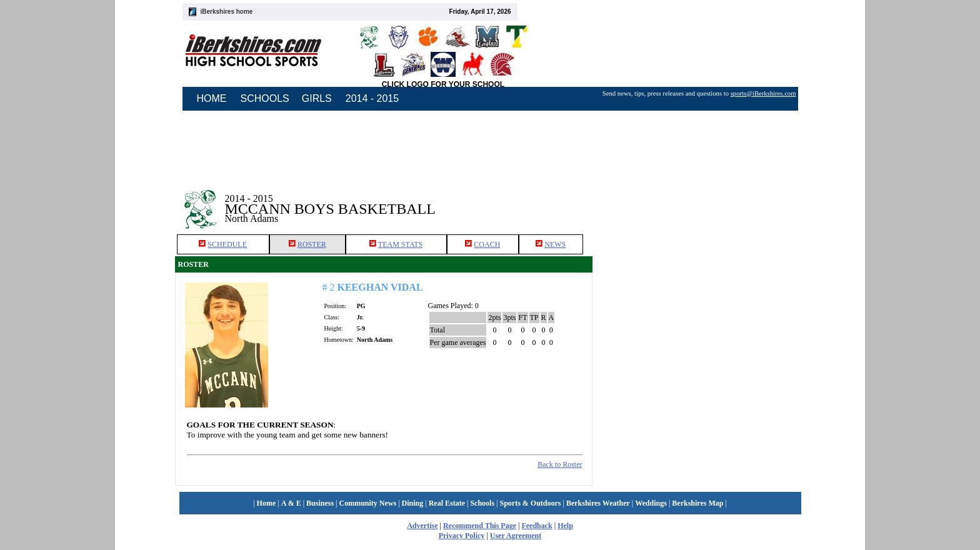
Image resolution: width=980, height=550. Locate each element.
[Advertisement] (699, 199)
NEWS (555, 244)
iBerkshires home (227, 12)
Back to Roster (560, 464)
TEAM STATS (400, 244)
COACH (487, 244)
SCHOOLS (265, 98)
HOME (212, 98)
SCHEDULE (227, 244)
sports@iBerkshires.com (763, 93)
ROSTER (312, 244)
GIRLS (317, 98)
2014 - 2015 (372, 98)
